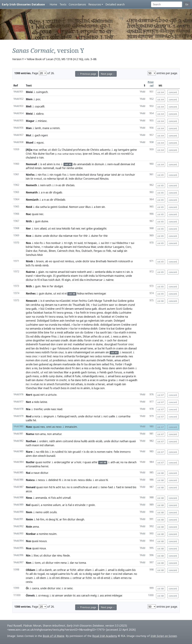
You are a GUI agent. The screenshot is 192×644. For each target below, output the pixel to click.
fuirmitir (50, 380)
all (96, 570)
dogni (108, 313)
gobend (44, 364)
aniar (107, 175)
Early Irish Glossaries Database (23, 4)
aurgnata (127, 376)
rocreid (125, 154)
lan (33, 348)
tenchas (58, 372)
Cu (59, 150)
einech (42, 456)
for (81, 236)
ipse (85, 154)
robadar (49, 247)
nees (38, 352)
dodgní (58, 286)
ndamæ (68, 236)
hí (107, 480)
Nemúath (32, 200)
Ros (78, 251)
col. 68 (160, 473)
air (118, 462)
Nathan (31, 441)
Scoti (119, 309)
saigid (54, 574)
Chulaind (67, 150)
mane (46, 128)
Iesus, (97, 154)
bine (47, 332)
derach (132, 462)
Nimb (29, 261)
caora (35, 588)
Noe (29, 236)
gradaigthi (100, 228)
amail (83, 348)
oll (40, 570)
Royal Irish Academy (105, 636)
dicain (73, 340)
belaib (48, 328)
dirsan (92, 364)
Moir (40, 255)
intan (75, 301)
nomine (48, 505)
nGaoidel (65, 301)
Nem (29, 512)
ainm (50, 164)
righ (70, 243)
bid (67, 272)
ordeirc (44, 441)
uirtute (52, 395)
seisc (70, 588)
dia (37, 207)
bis (47, 452)
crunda (40, 317)
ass (78, 595)
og (42, 305)
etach (57, 388)
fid (51, 487)
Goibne (122, 301)
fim (42, 519)
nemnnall (48, 168)
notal (97, 416)
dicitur (79, 179)
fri (63, 309)
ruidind (59, 452)
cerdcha (35, 305)
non (49, 434)
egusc (40, 142)
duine (41, 154)
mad (122, 380)
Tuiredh (108, 301)
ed (44, 164)
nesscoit (127, 352)
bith (84, 380)
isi (53, 595)
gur (55, 348)
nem (110, 164)
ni (49, 498)
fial (70, 505)
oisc (58, 588)
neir (78, 228)
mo (58, 164)
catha (43, 207)
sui (103, 243)
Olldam (31, 570)
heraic (101, 384)
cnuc (61, 352)
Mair (93, 247)
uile (57, 247)
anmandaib (84, 164)
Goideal (63, 207)
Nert (29, 395)
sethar (43, 150)
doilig (121, 570)
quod (56, 261)
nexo (59, 427)
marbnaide (69, 364)
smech (51, 384)
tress (93, 313)
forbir (119, 364)
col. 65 (160, 175)
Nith (29, 221)
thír (86, 236)
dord (68, 368)
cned (73, 388)
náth (52, 441)
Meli (29, 106)
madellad (79, 344)
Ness (105, 368)
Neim (29, 519)
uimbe (79, 168)
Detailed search (115, 4)
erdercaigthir (62, 462)
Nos (28, 243)
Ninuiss (104, 179)
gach (38, 135)
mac (36, 150)
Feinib (103, 372)
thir (105, 236)
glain (41, 272)
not (106, 416)
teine (104, 487)
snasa (60, 317)
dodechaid (83, 175)
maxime (119, 276)
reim (57, 563)
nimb (46, 265)
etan (36, 384)
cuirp (52, 376)
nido (37, 402)
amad (61, 272)
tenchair (70, 320)
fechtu (83, 301)
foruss (118, 372)
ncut (39, 179)
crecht (35, 372)
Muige (98, 301)
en (75, 480)
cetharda (69, 356)
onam (29, 578)
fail (73, 228)
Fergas (98, 251)
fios (48, 243)
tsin (41, 157)
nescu (41, 480)
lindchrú (44, 348)
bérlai (29, 247)
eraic (93, 380)
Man (29, 128)
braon (40, 261)
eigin (68, 280)
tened (128, 487)
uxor (82, 207)
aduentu (105, 150)
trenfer (38, 409)
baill (28, 380)
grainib (76, 372)
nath (29, 445)
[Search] (167, 4)
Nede (66, 555)
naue (37, 473)
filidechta (122, 243)
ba (78, 313)
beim (131, 368)
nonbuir (56, 243)
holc (79, 462)
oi (65, 588)
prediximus (60, 360)
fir (82, 364)
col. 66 (160, 301)
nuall (117, 164)
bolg (98, 368)
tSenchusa (84, 247)
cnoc (131, 344)
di (66, 179)
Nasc (29, 427)
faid (110, 487)
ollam (88, 570)
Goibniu (128, 309)
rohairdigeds (90, 376)
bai (113, 328)
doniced (122, 340)
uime (29, 340)
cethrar (61, 570)
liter (36, 555)
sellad (105, 364)
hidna (80, 293)
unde (46, 236)
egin (49, 276)
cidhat (68, 376)
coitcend (68, 441)
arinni (108, 595)
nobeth (82, 272)
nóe (37, 243)
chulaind (31, 157)
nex (43, 427)
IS (54, 276)
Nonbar (31, 534)
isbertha (41, 276)
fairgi (100, 175)
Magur (30, 121)
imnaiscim (71, 427)
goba (131, 301)
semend (31, 320)
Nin (28, 555)
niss (86, 368)
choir (71, 251)
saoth (103, 332)
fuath (109, 348)
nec (41, 214)
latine (44, 402)
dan (108, 574)
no (47, 272)
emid (107, 578)
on (93, 352)
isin (28, 179)
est (90, 154)
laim (79, 336)
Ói (27, 588)
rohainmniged (82, 352)
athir (95, 462)
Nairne (30, 272)
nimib (38, 265)
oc (116, 305)
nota (37, 416)
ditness (65, 578)
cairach (85, 595)
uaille (112, 416)
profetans (79, 150)
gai (82, 320)
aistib (92, 441)
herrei (45, 466)
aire (70, 352)
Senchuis (31, 255)
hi (54, 487)
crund (131, 305)
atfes (94, 336)
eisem (74, 276)
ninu (60, 555)
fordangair (82, 356)
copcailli (40, 106)
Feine (37, 247)
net (83, 228)
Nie (44, 286)
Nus (28, 541)
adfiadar (69, 332)
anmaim (100, 352)
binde (46, 368)
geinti (54, 207)
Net (28, 402)
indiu (92, 276)
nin (40, 175)
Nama (30, 434)
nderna (51, 179)
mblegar (117, 595)
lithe (41, 332)
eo (51, 261)
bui (115, 301)
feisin (110, 360)
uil (91, 487)
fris (112, 364)
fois (53, 498)
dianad (132, 348)
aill (31, 574)
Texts (63, 4)
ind (133, 164)
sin (103, 207)
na (57, 301)
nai (114, 251)
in (93, 164)
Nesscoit (31, 301)
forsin (88, 340)
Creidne (50, 309)
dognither (39, 340)
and (89, 272)
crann (68, 336)
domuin (99, 164)
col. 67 (160, 395)
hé (103, 348)
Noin (29, 527)
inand (29, 276)
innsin (38, 168)
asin (62, 320)
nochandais (57, 368)
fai (72, 380)
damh (48, 570)
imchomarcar (95, 280)
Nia (35, 154)
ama (43, 434)
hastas (48, 313)
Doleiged (119, 320)
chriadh (101, 360)
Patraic (43, 251)
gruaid (77, 452)
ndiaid (66, 325)
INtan (86, 336)
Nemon (74, 207)
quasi (35, 214)
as (60, 185)
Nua (29, 548)
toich (51, 280)
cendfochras (81, 487)
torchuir (130, 175)
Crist (29, 154)
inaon (36, 445)
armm (64, 305)
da (93, 368)
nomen (30, 352)
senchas (50, 301)
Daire (29, 251)
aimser (59, 595)
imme (133, 332)
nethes (89, 293)
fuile (78, 376)
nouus (43, 541)
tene (90, 348)
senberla (100, 272)
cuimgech (42, 92)
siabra (40, 114)
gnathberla (63, 276)
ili (73, 376)
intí (77, 280)
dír (63, 185)
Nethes (31, 293)
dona (93, 175)
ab (47, 261)
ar (96, 348)
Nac (28, 214)
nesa (56, 356)
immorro (125, 452)
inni (58, 578)
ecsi (115, 574)
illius (88, 207)
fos (44, 175)
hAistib (66, 228)
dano (112, 368)
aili (106, 154)
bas (45, 280)
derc (28, 368)
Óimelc (30, 595)
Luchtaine (125, 313)
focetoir (122, 344)
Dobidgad (43, 320)
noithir (47, 462)
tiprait (60, 179)
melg (94, 595)
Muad (30, 142)
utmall (67, 498)
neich (73, 416)
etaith (122, 332)
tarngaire (124, 150)
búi (42, 309)
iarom (117, 325)
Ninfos (30, 175)
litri (107, 243)
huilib (84, 441)
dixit (54, 150)
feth (71, 317)
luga (97, 388)
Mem (29, 99)
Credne (120, 317)
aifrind (30, 168)
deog (52, 519)
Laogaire (119, 247)
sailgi (120, 251)
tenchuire (62, 328)
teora (60, 313)
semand (79, 309)
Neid (29, 207)
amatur (57, 434)
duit (58, 280)
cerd (58, 309)
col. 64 (160, 92)
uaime (62, 574)
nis (36, 368)
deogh (80, 519)
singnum (49, 416)
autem (111, 309)
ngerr (44, 135)
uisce (102, 480)
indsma (88, 325)
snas (80, 317)
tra (81, 276)
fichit (73, 570)
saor (111, 305)
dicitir (86, 261)
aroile (29, 364)
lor (79, 325)
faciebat (38, 313)
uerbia (103, 380)
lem (99, 364)
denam (68, 247)
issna (88, 309)
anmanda (122, 356)
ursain (109, 320)
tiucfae (50, 154)
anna (36, 527)
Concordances (77, 4)
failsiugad (63, 416)
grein (92, 505)
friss (54, 336)
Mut (29, 135)
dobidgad (106, 325)
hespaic (92, 243)
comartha (124, 416)
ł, (39, 505)
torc (37, 228)
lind (49, 356)
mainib (130, 372)
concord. (173, 92)
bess (118, 376)
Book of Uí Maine (54, 636)
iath (49, 185)
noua (43, 548)
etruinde (80, 505)
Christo (95, 150)
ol (73, 280)
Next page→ (108, 74)
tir (32, 179)
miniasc (42, 121)
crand (96, 340)
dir (52, 200)
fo (33, 265)
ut (49, 150)
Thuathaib (79, 305)
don (53, 344)
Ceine (102, 328)
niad (60, 409)
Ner (28, 228)
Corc (128, 247)
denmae (125, 164)
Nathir (30, 462)
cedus (98, 356)
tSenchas (31, 388)
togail (41, 574)
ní (41, 280)
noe (76, 236)
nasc (54, 409)
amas (118, 360)
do (75, 164)
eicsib (99, 441)
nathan (124, 441)
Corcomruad (91, 179)
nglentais (94, 320)
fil (38, 280)
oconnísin (31, 332)
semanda (35, 328)
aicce (29, 491)
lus (64, 487)
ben (98, 207)
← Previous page (87, 74)
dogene (46, 336)
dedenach (90, 317)
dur (35, 251)
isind (114, 175)
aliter (81, 570)
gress (100, 313)
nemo (39, 512)
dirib (45, 376)
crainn (120, 348)
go (86, 320)
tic (66, 452)
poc (38, 99)
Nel (28, 505)
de (88, 150)
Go (187, 4)
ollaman (49, 445)
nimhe (70, 168)
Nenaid (31, 487)
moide (91, 384)
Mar (66, 372)
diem (43, 578)
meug (45, 595)
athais (79, 384)
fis (41, 243)
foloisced (63, 348)
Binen (52, 251)
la (49, 207)
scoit (43, 356)
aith (113, 462)
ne (69, 480)
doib (96, 325)
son (77, 332)
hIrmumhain (106, 276)
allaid (43, 228)
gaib (34, 309)
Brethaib (101, 261)
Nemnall (31, 164)
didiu (109, 272)
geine (133, 150)
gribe (89, 228)
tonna (82, 563)
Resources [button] (95, 4)
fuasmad (44, 344)
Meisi (29, 92)
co (119, 154)
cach (109, 340)
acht (58, 487)
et (103, 154)
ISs (28, 336)
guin (38, 221)
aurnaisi (55, 340)
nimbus (69, 261)
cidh (86, 276)
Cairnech (62, 251)
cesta (29, 582)
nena (64, 563)
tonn (73, 175)
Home (53, 4)
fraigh (128, 364)
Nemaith (32, 192)
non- (37, 434)
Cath (91, 301)
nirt (43, 395)
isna (59, 228)
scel (107, 336)
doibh (94, 328)
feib (109, 251)
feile (116, 452)
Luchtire (103, 305)
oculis (53, 512)
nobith (46, 352)
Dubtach (87, 251)
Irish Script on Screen (164, 636)
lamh (38, 128)
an (114, 356)
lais (110, 332)
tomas (92, 372)
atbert (126, 360)
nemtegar (100, 293)
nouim (53, 534)
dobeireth (32, 344)
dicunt (113, 154)
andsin (68, 595)
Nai (28, 473)
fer (64, 168)
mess (36, 376)
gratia (112, 380)
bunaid (51, 456)
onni (49, 427)
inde (71, 179)
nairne (53, 272)
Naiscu (30, 480)
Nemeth (31, 185)
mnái (60, 332)
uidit (46, 512)
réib (42, 452)
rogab (58, 175)
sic (99, 317)
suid (80, 243)
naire (73, 272)
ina (60, 325)
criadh (64, 340)
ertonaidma (33, 466)
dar (54, 555)
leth (28, 265)
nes (92, 356)
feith (83, 313)
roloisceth (124, 261)
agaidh (133, 380)
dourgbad (110, 344)
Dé (88, 305)
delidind (53, 480)
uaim (101, 570)
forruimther (63, 384)
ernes (124, 578)
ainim (87, 388)
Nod (29, 416)
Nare (29, 452)
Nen (29, 563)
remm (56, 128)
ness (116, 336)
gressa (68, 313)
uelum (57, 505)
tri (65, 243)
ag (115, 150)
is (41, 164)
